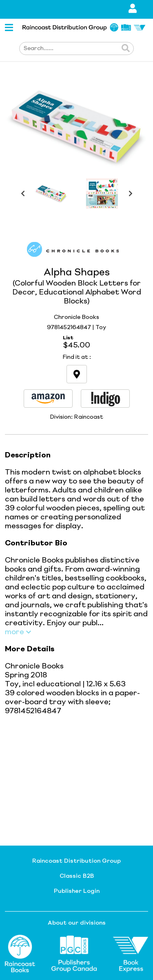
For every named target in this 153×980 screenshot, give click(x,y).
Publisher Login (77, 891)
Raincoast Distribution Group (76, 861)
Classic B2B (77, 876)
